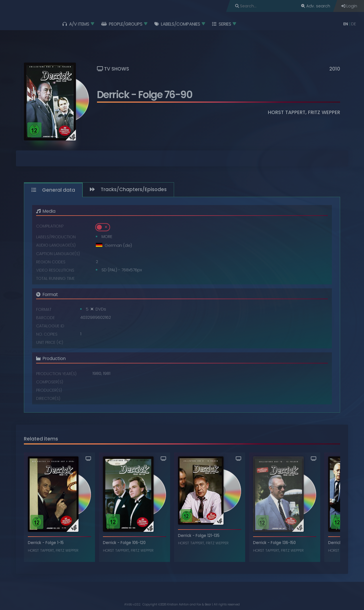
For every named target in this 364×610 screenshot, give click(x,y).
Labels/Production (56, 237)
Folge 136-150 (283, 543)
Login (349, 6)
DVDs (101, 309)
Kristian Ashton (178, 604)
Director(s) (48, 398)
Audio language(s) (56, 245)
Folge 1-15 (55, 543)
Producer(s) (49, 390)
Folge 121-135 (208, 536)
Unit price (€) (50, 342)
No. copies (47, 334)
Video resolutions (55, 270)
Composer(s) (50, 382)
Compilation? (50, 226)
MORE (107, 237)
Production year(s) (56, 374)
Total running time (55, 278)
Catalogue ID (50, 326)
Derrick (113, 95)
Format (44, 309)
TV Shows (113, 69)
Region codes (51, 262)
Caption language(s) (58, 254)
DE (354, 24)
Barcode (45, 318)
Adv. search (316, 6)
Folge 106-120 (133, 543)
